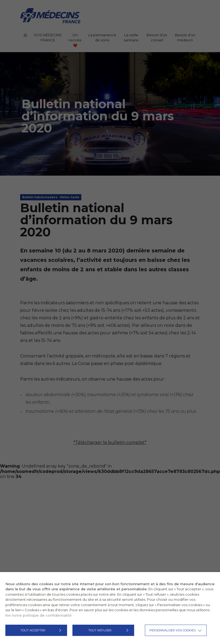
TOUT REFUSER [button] (100, 630)
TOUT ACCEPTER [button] (33, 630)
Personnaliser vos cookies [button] (173, 630)
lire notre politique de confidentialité (38, 615)
